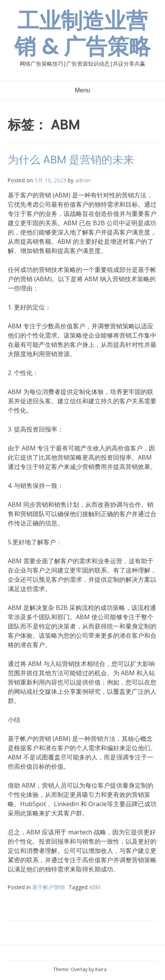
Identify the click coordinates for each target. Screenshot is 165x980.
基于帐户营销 (48, 887)
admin (83, 180)
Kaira (101, 969)
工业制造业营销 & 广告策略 (82, 34)
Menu (82, 90)
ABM (95, 887)
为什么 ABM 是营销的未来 (71, 160)
